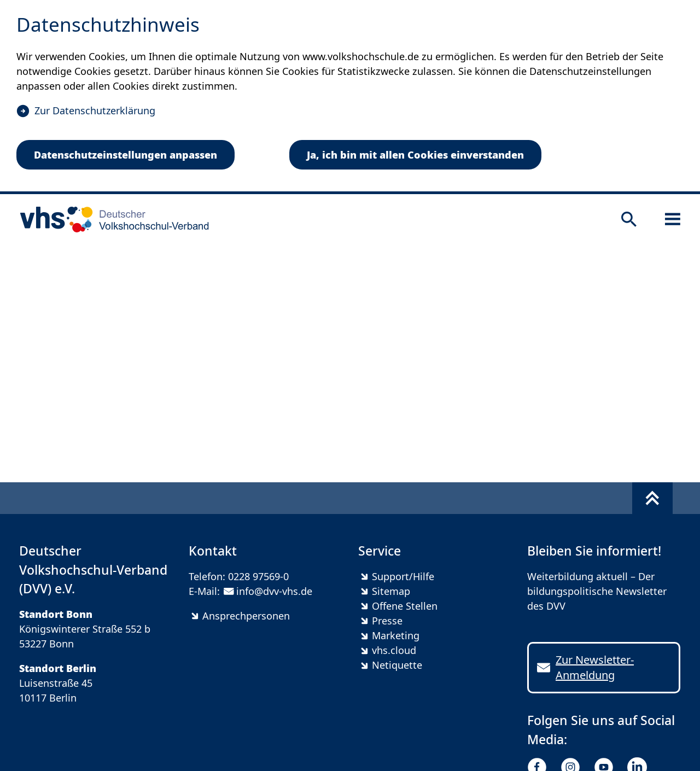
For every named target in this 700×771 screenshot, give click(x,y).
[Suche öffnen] (629, 219)
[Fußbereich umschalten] (652, 498)
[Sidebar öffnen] (673, 219)
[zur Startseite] (111, 219)
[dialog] (350, 97)
